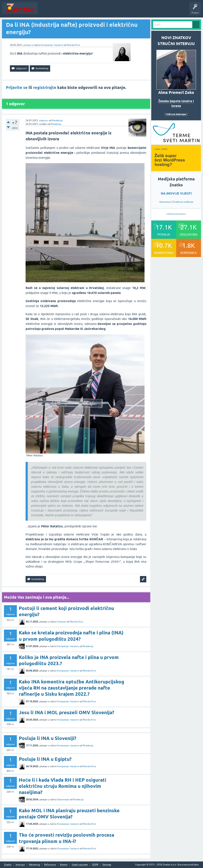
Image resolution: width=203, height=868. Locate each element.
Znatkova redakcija (183, 202)
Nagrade (140, 11)
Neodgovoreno (61, 11)
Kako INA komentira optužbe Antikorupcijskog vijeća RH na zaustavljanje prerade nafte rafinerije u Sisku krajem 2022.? (71, 688)
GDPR (95, 865)
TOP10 (127, 11)
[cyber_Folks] (176, 143)
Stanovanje (63, 800)
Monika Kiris (73, 45)
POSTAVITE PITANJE (98, 11)
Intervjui (20, 865)
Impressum (165, 202)
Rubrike (78, 11)
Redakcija (57, 120)
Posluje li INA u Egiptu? (45, 759)
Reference (50, 865)
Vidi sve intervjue (176, 114)
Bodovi (64, 865)
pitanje (27, 45)
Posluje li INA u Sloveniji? (48, 738)
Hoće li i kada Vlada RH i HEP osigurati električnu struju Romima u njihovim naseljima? (63, 786)
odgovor (44, 120)
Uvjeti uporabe (80, 865)
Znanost (62, 622)
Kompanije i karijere (52, 45)
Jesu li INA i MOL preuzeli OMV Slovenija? (67, 712)
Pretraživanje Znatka (176, 214)
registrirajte (45, 88)
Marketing (34, 865)
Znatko (8, 865)
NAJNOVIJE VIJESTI (176, 193)
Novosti (44, 11)
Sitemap (107, 865)
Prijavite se (17, 88)
